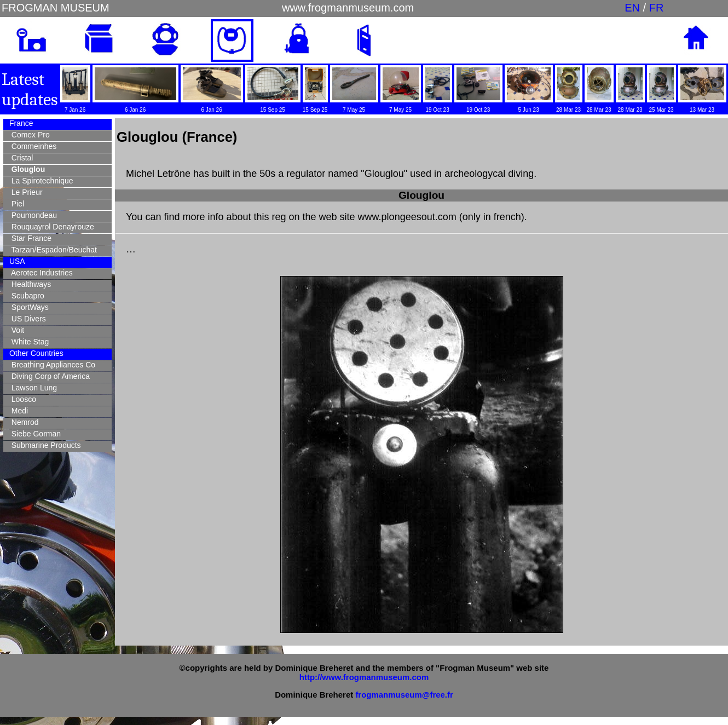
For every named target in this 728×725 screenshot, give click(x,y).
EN (632, 8)
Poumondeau (32, 215)
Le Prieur (25, 192)
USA (16, 261)
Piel (16, 204)
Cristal (20, 158)
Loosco (22, 399)
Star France (29, 238)
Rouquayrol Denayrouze (51, 227)
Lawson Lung (32, 388)
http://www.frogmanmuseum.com (364, 677)
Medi (18, 411)
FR (657, 8)
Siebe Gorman (34, 434)
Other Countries (35, 353)
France (20, 123)
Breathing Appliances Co (51, 365)
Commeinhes (32, 146)
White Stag (28, 342)
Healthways (29, 284)
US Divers (27, 319)
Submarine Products (44, 445)
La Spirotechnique (40, 181)
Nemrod (23, 422)
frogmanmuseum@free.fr (404, 695)
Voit (16, 330)
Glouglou (26, 169)
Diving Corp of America (48, 376)
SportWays (28, 307)
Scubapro (26, 296)
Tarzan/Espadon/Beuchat (52, 250)
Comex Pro (28, 135)
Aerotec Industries (40, 273)
